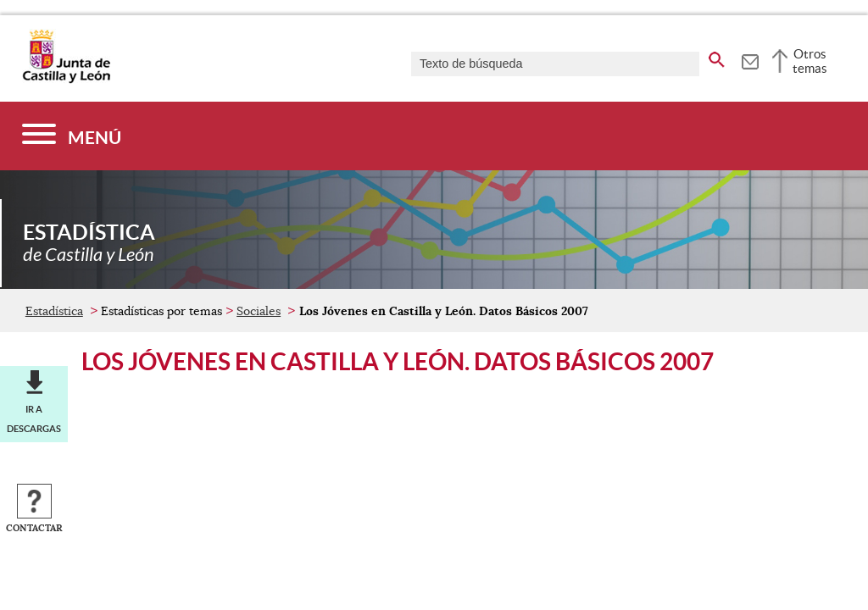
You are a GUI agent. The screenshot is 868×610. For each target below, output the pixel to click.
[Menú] (72, 136)
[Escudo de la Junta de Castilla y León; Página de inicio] (66, 80)
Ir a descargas (34, 419)
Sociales (259, 311)
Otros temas (810, 61)
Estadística (54, 311)
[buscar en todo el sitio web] (717, 57)
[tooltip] (750, 59)
